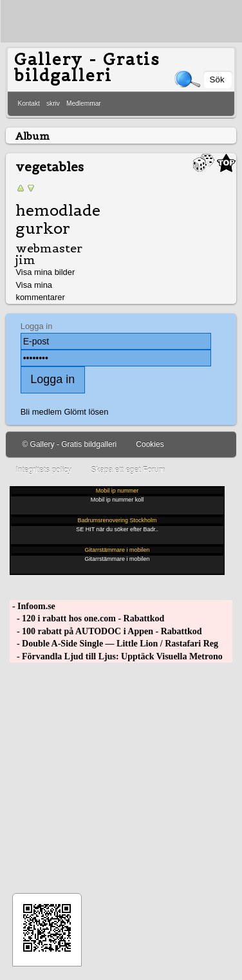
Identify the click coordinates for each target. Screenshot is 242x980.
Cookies (150, 444)
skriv (53, 103)
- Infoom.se (32, 606)
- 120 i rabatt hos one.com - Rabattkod (87, 618)
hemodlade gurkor (58, 220)
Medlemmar (84, 103)
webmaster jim (49, 254)
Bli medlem (41, 412)
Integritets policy (43, 470)
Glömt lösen (86, 412)
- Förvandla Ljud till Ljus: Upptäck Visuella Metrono (116, 656)
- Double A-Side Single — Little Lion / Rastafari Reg (114, 644)
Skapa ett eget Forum (128, 470)
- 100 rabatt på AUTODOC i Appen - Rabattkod (106, 631)
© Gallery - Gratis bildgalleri (69, 444)
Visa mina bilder (45, 272)
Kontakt (29, 103)
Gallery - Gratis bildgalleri (87, 67)
